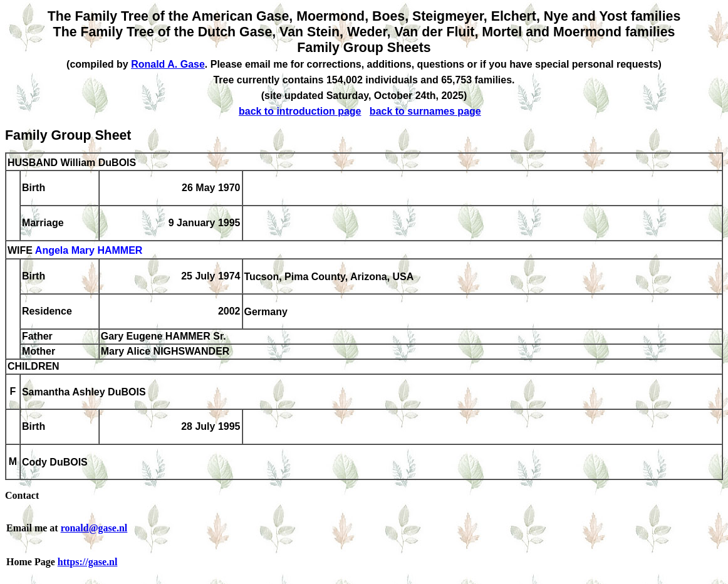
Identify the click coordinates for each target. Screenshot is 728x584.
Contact (22, 495)
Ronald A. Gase (168, 64)
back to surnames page (425, 111)
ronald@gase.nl (94, 528)
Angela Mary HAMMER (89, 251)
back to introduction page (300, 111)
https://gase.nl (88, 562)
